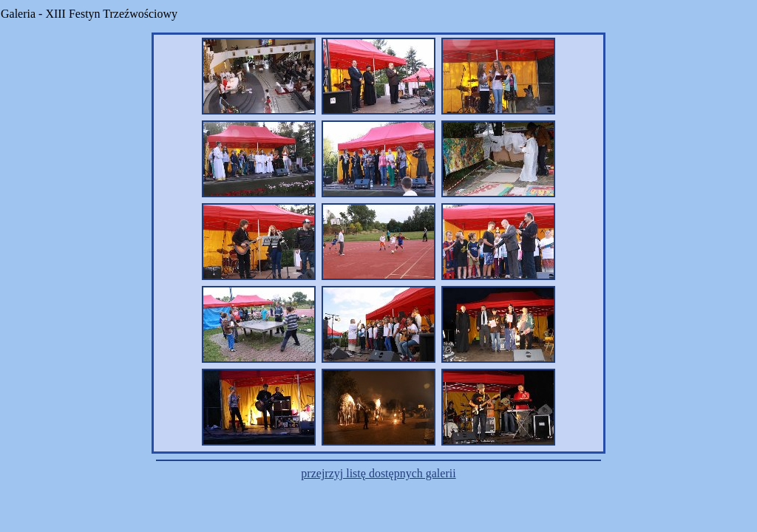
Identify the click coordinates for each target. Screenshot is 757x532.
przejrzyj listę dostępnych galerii (378, 473)
